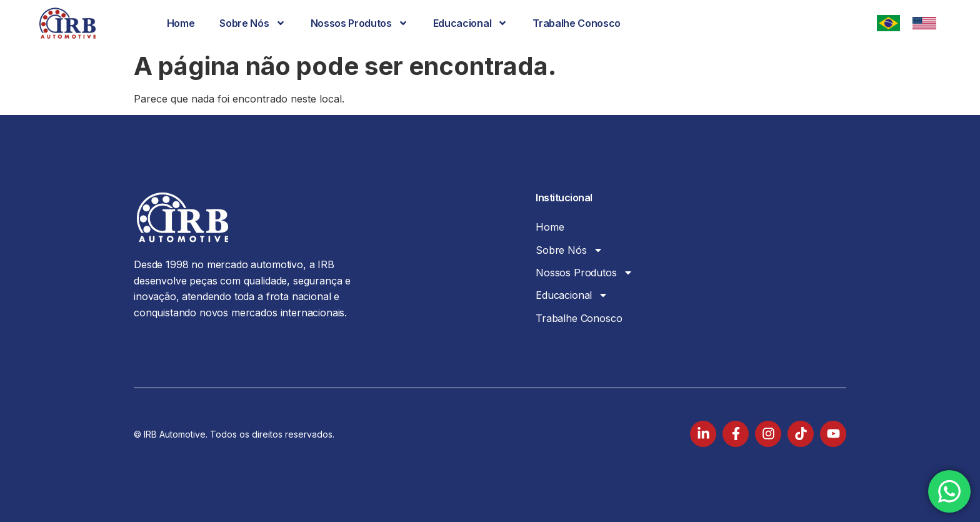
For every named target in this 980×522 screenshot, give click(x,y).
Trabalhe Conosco (577, 23)
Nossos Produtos (359, 23)
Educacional (470, 23)
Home (181, 23)
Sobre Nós (252, 23)
